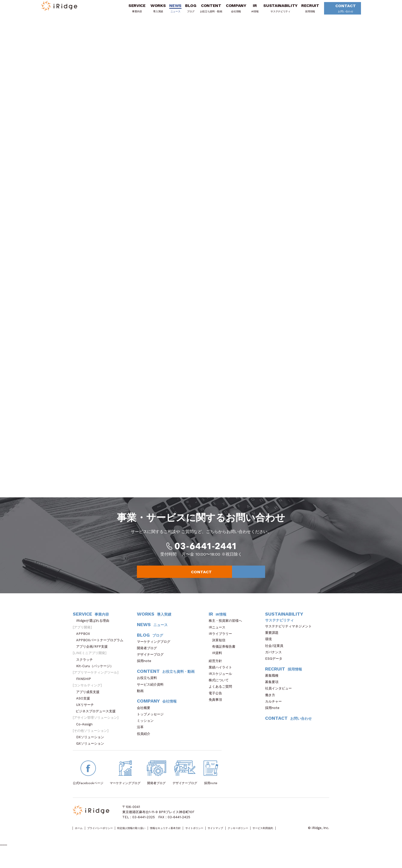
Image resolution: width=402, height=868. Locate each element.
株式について (220, 689)
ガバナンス (275, 661)
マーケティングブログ (155, 650)
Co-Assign (87, 733)
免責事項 (217, 708)
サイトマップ (261, 837)
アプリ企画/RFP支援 (94, 655)
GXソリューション (92, 752)
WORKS (150, 11)
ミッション (147, 729)
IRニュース (219, 636)
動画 (142, 700)
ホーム (81, 837)
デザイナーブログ (150, 663)
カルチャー (275, 710)
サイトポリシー (233, 837)
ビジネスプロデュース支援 (97, 720)
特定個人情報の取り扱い (150, 837)
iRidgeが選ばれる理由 (94, 630)
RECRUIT (303, 11)
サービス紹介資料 (152, 693)
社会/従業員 (276, 654)
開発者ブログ (147, 657)
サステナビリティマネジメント (290, 635)
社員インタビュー (280, 697)
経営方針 (217, 670)
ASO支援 (85, 707)
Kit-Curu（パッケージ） (96, 675)
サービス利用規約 (86, 842)
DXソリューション (92, 746)
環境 (270, 648)
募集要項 (273, 691)
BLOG (183, 11)
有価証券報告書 (224, 655)
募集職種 (274, 684)
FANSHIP (86, 688)
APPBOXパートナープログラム (101, 649)
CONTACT (336, 11)
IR (247, 11)
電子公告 (217, 702)
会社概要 (145, 717)
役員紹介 (145, 742)
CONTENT (203, 11)
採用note (144, 670)
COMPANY (228, 11)
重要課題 (273, 641)
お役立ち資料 (149, 687)
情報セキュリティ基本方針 (195, 837)
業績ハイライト (222, 676)
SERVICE (129, 11)
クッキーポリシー (291, 837)
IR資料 (217, 662)
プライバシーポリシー (109, 837)
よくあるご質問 (222, 696)
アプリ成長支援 (89, 701)
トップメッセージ (152, 723)
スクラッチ (86, 668)
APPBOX (85, 642)
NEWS (168, 11)
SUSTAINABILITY (273, 11)
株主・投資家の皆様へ (227, 630)
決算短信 (219, 649)
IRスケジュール (222, 682)
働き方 (272, 704)
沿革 (142, 736)
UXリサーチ (87, 713)
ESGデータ (275, 667)
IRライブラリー (222, 642)
